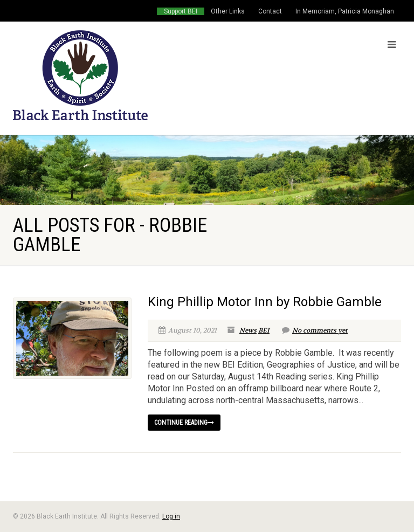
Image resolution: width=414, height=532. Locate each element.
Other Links (228, 11)
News (248, 330)
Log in (171, 516)
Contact (270, 11)
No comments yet (315, 330)
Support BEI (181, 11)
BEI (264, 330)
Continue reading (184, 423)
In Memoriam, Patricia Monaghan (345, 11)
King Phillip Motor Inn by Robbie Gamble (265, 302)
